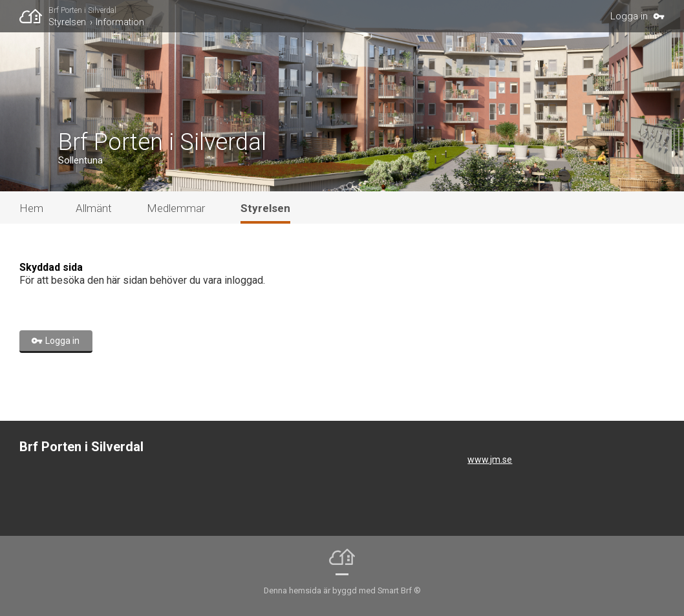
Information (120, 22)
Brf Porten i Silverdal (82, 10)
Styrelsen (67, 22)
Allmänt (94, 208)
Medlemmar (176, 208)
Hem (31, 208)
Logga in (629, 16)
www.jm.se (490, 460)
